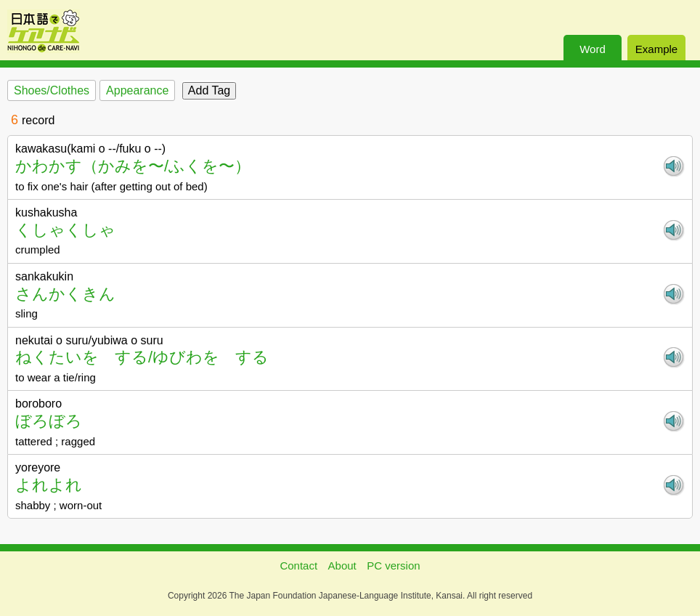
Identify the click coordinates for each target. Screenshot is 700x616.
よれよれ (49, 485)
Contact (298, 566)
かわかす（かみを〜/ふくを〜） (133, 166)
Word (593, 49)
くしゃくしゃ (65, 230)
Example (656, 49)
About (342, 566)
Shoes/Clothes (52, 90)
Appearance (137, 90)
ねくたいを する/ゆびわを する (142, 357)
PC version (393, 566)
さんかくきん (65, 294)
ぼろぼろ (49, 421)
